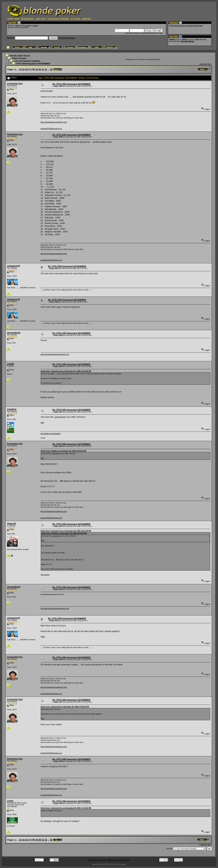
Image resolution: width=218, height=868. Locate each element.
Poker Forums (19, 58)
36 (51, 69)
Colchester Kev (15, 84)
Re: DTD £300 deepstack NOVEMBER (71, 84)
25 (23, 69)
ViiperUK (12, 524)
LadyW (11, 364)
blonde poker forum (20, 56)
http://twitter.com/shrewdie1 (51, 434)
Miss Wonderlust (188, 41)
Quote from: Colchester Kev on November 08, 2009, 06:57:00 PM (66, 531)
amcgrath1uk (14, 333)
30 (40, 69)
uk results (76, 19)
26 (26, 69)
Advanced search (67, 38)
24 (20, 69)
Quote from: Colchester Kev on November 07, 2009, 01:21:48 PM (66, 371)
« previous (203, 64)
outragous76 (13, 266)
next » (209, 64)
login (28, 26)
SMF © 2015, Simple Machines (119, 860)
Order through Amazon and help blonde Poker (186, 26)
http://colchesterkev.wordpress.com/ (54, 122)
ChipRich (12, 409)
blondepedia (27, 19)
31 (43, 69)
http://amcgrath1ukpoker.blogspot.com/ (55, 354)
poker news (13, 19)
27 (29, 69)
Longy (10, 801)
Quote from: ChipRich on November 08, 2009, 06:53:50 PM (63, 451)
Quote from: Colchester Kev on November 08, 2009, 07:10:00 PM (66, 808)
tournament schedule (58, 19)
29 (37, 69)
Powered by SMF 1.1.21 (97, 860)
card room (41, 19)
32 (46, 69)
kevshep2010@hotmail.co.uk (51, 129)
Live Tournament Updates (27, 61)
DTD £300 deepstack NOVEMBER (33, 64)
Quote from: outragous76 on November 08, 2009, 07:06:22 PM (65, 707)
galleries (87, 19)
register (35, 26)
